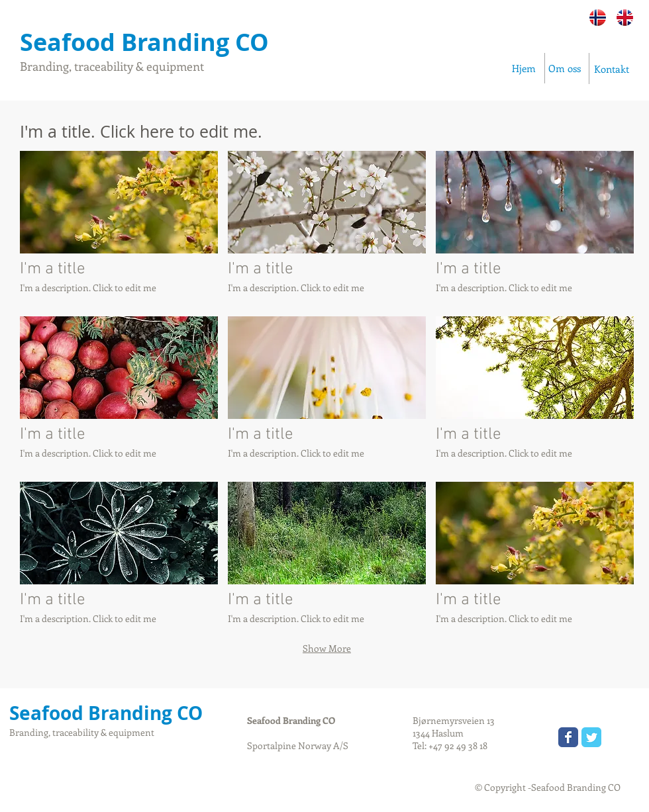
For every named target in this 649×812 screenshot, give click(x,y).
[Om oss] (565, 68)
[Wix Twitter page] (591, 737)
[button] (119, 229)
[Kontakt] (611, 69)
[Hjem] (524, 68)
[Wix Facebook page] (568, 737)
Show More (327, 648)
